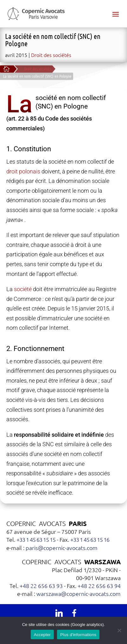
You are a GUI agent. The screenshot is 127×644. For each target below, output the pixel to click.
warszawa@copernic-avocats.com (79, 594)
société (23, 289)
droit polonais (23, 171)
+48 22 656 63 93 (41, 586)
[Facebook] (74, 613)
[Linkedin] (59, 613)
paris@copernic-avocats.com (62, 548)
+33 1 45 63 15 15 (36, 539)
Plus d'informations (78, 635)
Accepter (42, 635)
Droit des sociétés (51, 55)
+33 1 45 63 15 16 (90, 539)
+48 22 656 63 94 (99, 586)
